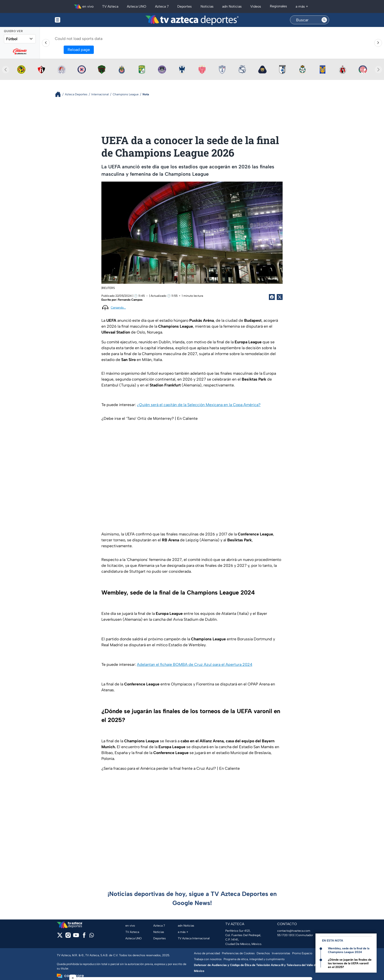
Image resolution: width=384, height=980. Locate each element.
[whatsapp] (92, 936)
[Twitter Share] (280, 297)
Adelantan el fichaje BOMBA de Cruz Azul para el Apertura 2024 (195, 664)
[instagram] (68, 937)
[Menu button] (74, 20)
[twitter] (60, 937)
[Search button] (324, 20)
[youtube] (76, 937)
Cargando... (118, 308)
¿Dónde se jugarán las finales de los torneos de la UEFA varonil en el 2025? (350, 963)
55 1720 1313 (286, 935)
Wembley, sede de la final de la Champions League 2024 (349, 950)
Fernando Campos (130, 300)
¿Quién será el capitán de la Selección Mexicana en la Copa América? (199, 405)
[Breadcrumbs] (60, 94)
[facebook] (84, 937)
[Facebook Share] (272, 297)
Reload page (79, 50)
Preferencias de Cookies (238, 953)
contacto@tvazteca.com (294, 931)
